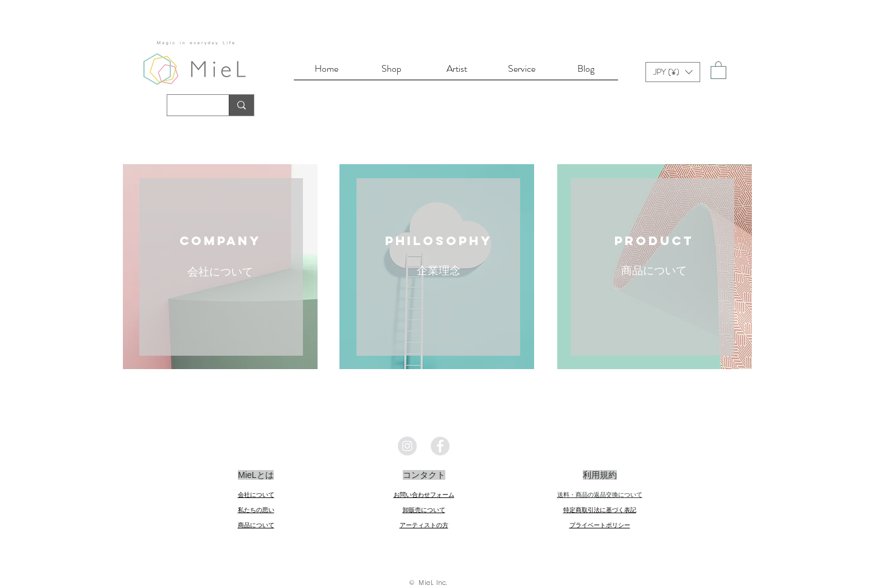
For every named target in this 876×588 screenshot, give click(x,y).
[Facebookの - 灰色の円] (440, 446)
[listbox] (673, 72)
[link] (718, 70)
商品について (654, 271)
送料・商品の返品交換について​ (600, 495)
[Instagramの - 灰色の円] (407, 446)
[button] (673, 72)
